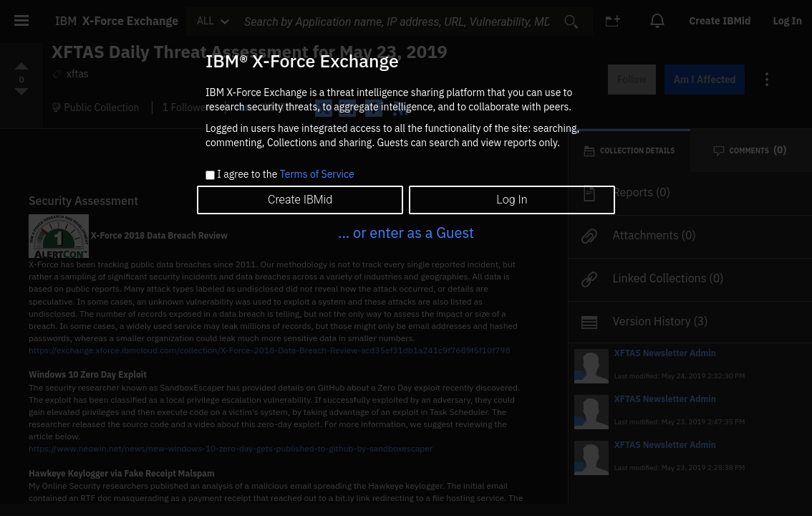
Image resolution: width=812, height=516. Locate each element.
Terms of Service (317, 174)
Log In (512, 200)
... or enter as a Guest (406, 233)
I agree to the (285, 175)
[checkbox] (210, 175)
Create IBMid (300, 200)
